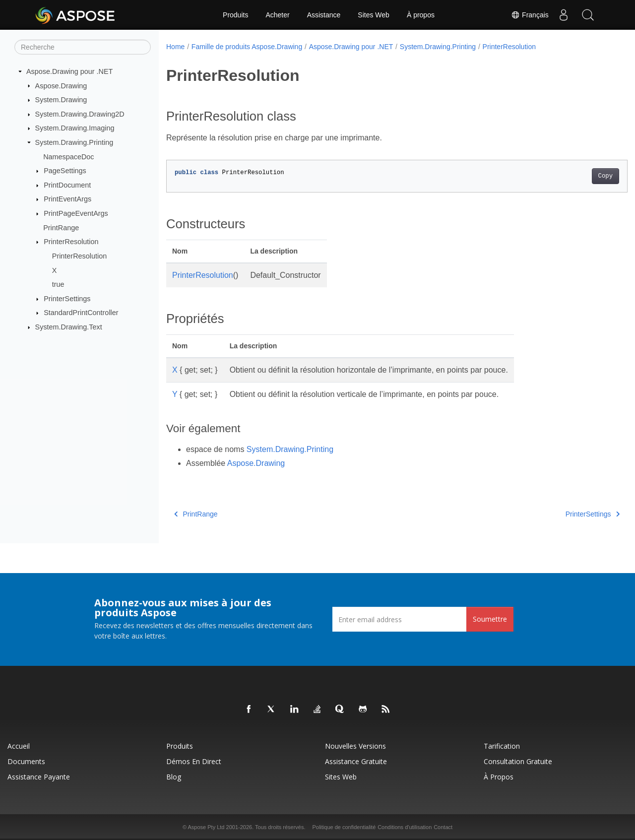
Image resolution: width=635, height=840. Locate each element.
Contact (443, 827)
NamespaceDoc (68, 156)
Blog (174, 777)
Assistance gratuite (356, 761)
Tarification (502, 746)
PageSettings (65, 171)
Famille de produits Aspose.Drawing (247, 47)
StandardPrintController (81, 313)
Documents (26, 761)
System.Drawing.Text (69, 327)
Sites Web (374, 15)
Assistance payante (39, 777)
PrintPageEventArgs (76, 213)
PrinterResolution (71, 242)
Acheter (277, 15)
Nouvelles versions (355, 746)
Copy (573, 176)
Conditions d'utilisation (405, 827)
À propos (421, 15)
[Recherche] (83, 47)
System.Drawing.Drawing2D (80, 114)
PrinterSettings (67, 299)
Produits (235, 15)
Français (529, 15)
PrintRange (61, 228)
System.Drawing (61, 100)
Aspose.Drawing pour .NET (69, 71)
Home (175, 47)
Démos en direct (194, 761)
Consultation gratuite (518, 761)
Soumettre (490, 619)
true (58, 284)
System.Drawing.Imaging (75, 128)
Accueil (19, 746)
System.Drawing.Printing (74, 142)
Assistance (324, 15)
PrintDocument (67, 185)
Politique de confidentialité (344, 827)
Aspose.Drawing (61, 85)
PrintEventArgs (67, 199)
